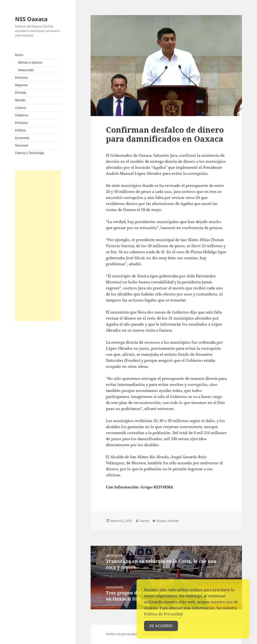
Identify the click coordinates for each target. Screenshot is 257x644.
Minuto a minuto (30, 62)
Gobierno (22, 115)
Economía (22, 138)
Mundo (20, 100)
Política (20, 130)
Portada (21, 93)
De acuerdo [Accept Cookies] (161, 630)
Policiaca (22, 78)
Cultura (21, 108)
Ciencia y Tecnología (30, 153)
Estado (161, 521)
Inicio (19, 55)
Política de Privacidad (163, 618)
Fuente (144, 521)
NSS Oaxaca (31, 19)
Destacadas (26, 70)
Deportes (21, 85)
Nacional (22, 145)
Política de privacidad (121, 634)
